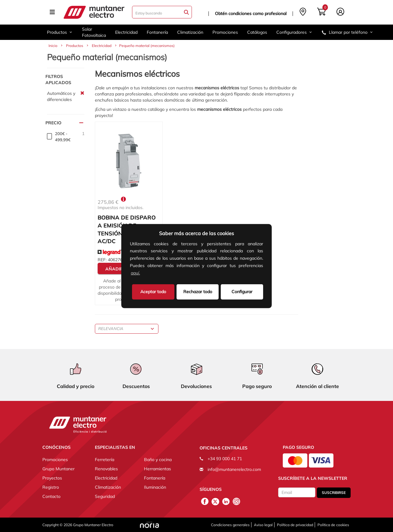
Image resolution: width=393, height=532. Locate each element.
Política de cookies (333, 525)
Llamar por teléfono (348, 32)
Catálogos (257, 32)
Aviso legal (263, 525)
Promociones (225, 32)
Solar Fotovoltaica (94, 32)
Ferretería (105, 460)
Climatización (190, 32)
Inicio (53, 46)
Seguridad (105, 496)
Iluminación (155, 487)
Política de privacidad (295, 525)
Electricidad (126, 32)
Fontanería (157, 32)
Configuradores (294, 32)
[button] (143, 274)
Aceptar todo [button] (153, 291)
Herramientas (158, 469)
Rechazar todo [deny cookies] (198, 291)
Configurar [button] (242, 291)
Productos (60, 32)
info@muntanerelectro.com (234, 469)
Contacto (51, 496)
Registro (51, 487)
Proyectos (52, 478)
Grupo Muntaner (58, 469)
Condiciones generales (230, 525)
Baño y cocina (158, 460)
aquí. (135, 273)
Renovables (106, 469)
